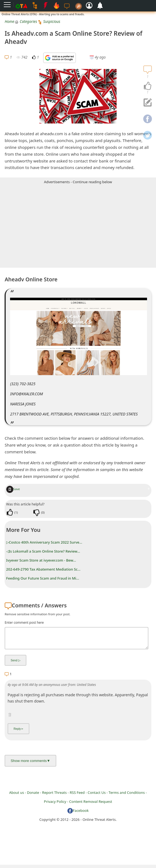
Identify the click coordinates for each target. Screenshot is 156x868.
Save (13, 489)
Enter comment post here (24, 623)
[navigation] (148, 86)
